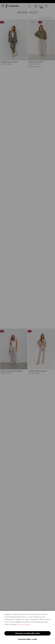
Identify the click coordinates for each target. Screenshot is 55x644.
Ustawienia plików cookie (27, 639)
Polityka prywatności (24, 624)
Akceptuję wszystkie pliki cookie (27, 633)
